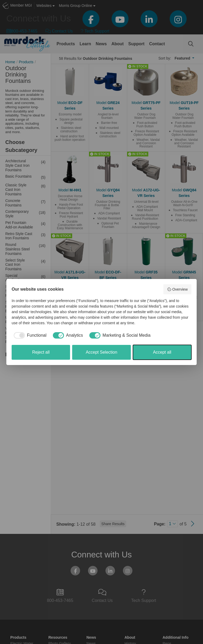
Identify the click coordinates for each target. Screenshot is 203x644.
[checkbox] (29, 335)
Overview (177, 289)
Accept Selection (101, 352)
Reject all (41, 352)
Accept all (162, 352)
